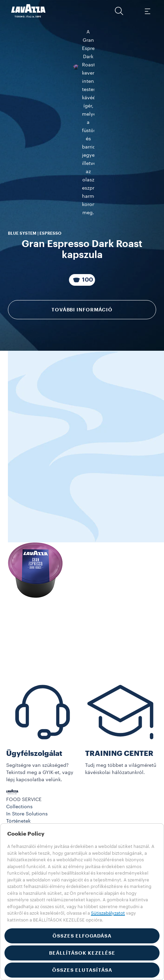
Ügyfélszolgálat (34, 751)
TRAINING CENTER (119, 751)
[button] (119, 11)
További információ (82, 191)
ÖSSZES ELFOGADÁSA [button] (82, 936)
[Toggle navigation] (147, 11)
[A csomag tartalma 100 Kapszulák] (82, 162)
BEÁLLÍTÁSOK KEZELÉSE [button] (82, 953)
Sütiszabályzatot (108, 913)
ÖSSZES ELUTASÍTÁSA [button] (82, 970)
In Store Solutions (27, 812)
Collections (19, 804)
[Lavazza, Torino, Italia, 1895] (28, 11)
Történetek (18, 819)
